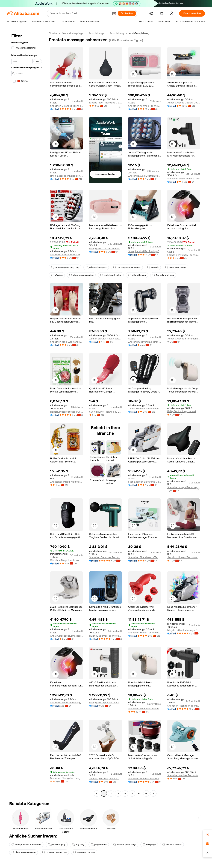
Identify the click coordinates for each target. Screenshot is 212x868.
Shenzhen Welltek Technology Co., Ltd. (184, 775)
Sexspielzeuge (96, 33)
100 (146, 793)
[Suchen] (127, 13)
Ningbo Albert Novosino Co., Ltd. (106, 103)
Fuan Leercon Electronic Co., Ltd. (145, 482)
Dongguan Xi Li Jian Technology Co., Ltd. (106, 249)
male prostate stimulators (26, 845)
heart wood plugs (176, 267)
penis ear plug (57, 845)
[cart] (162, 14)
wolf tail (153, 267)
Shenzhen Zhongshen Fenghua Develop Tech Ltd (67, 778)
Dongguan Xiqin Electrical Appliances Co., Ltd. (106, 703)
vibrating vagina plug (81, 275)
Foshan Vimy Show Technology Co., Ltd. (184, 255)
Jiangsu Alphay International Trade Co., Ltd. (184, 339)
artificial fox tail (172, 845)
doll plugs (149, 845)
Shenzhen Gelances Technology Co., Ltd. (67, 106)
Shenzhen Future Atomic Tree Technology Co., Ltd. (67, 254)
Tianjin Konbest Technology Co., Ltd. (145, 409)
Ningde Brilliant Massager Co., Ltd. (184, 630)
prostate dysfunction (54, 852)
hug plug (78, 845)
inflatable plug (137, 275)
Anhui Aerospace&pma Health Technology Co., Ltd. (67, 636)
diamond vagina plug (23, 852)
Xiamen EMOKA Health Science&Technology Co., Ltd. (106, 339)
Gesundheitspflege (73, 33)
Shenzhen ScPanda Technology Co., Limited (145, 778)
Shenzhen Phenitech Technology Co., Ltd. (145, 708)
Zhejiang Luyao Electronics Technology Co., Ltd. (145, 176)
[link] (207, 835)
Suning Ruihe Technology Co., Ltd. (106, 412)
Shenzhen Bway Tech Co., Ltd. (184, 179)
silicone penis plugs (125, 845)
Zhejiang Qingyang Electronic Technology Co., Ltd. (145, 342)
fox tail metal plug (163, 275)
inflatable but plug (84, 852)
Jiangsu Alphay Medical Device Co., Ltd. (184, 103)
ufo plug (57, 275)
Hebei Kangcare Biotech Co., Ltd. (67, 412)
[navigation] (27, 414)
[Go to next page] (153, 793)
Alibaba (53, 33)
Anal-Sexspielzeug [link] (139, 33)
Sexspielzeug (117, 33)
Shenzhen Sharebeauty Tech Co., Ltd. (145, 557)
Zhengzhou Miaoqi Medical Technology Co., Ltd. (67, 482)
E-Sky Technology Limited (182, 411)
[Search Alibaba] (80, 13)
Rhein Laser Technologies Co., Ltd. (67, 176)
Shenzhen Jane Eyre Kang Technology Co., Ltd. (67, 342)
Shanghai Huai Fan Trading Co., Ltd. (145, 251)
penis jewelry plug (111, 275)
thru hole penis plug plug (65, 267)
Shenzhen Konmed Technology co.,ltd (145, 106)
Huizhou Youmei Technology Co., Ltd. (106, 636)
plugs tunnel (99, 845)
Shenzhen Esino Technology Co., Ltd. (67, 703)
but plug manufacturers (127, 267)
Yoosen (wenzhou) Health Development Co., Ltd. (106, 778)
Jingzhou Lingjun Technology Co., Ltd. (184, 557)
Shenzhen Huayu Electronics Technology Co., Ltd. (184, 487)
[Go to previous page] (97, 793)
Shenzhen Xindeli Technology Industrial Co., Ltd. (145, 633)
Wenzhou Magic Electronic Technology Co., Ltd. (67, 560)
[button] (114, 13)
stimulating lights (96, 267)
